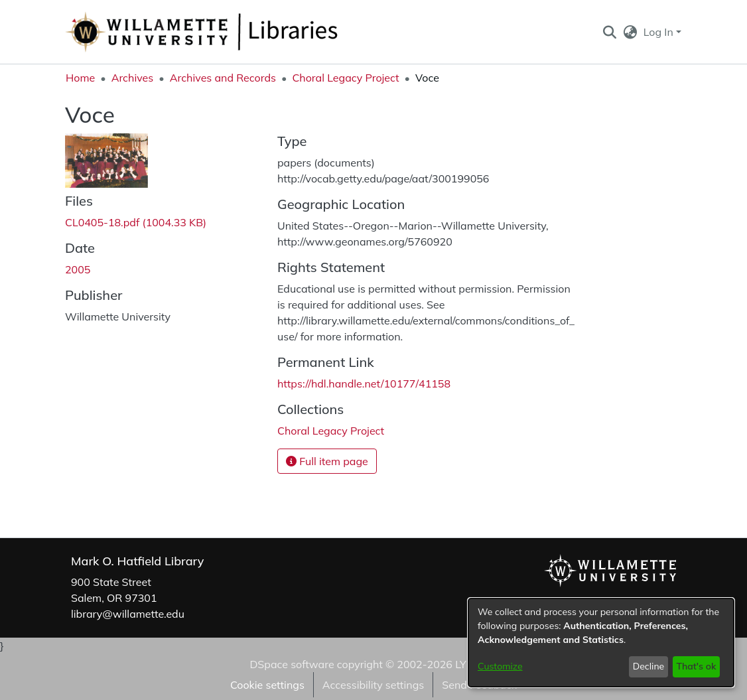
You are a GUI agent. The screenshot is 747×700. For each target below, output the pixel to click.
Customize (500, 666)
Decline (649, 666)
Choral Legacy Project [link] (345, 78)
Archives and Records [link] (223, 78)
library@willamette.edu (128, 614)
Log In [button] (660, 32)
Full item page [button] (327, 461)
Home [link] (80, 78)
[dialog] (601, 643)
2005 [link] (78, 269)
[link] (136, 222)
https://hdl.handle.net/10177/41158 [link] (364, 384)
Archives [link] (133, 78)
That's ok (696, 666)
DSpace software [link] (292, 664)
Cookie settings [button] (267, 685)
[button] (609, 32)
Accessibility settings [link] (373, 685)
